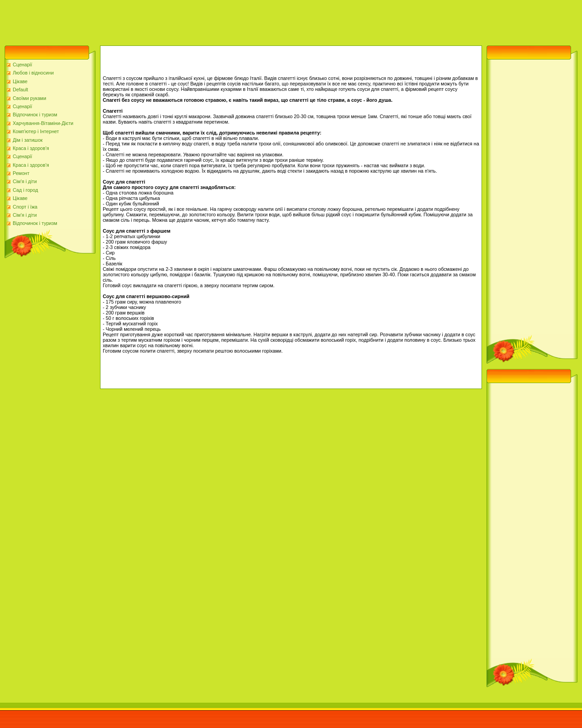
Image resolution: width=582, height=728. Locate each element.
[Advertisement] (166, 20)
